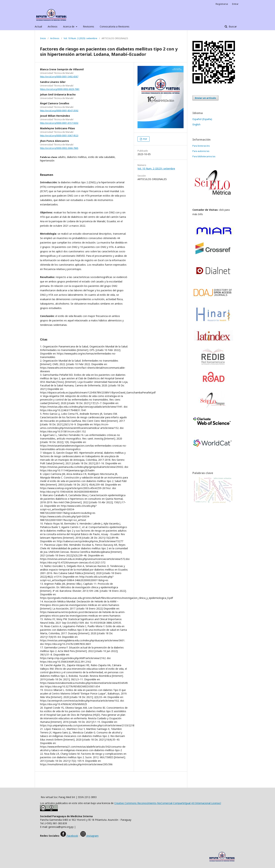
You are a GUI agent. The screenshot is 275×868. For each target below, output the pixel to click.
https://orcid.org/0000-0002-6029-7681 (60, 89)
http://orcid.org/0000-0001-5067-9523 (59, 136)
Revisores (89, 26)
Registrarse (222, 4)
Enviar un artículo (205, 98)
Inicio (43, 38)
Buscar (232, 26)
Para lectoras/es (201, 146)
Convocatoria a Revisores (115, 26)
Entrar (235, 4)
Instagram (92, 836)
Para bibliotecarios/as (204, 156)
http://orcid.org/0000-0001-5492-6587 (59, 77)
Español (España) (202, 119)
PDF (145, 139)
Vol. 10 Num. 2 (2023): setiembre (80, 38)
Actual (38, 26)
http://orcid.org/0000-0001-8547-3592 (59, 110)
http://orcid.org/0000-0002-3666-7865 (59, 148)
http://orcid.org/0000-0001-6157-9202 (59, 123)
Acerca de (69, 26)
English (196, 124)
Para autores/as (201, 151)
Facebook (72, 836)
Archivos (53, 26)
